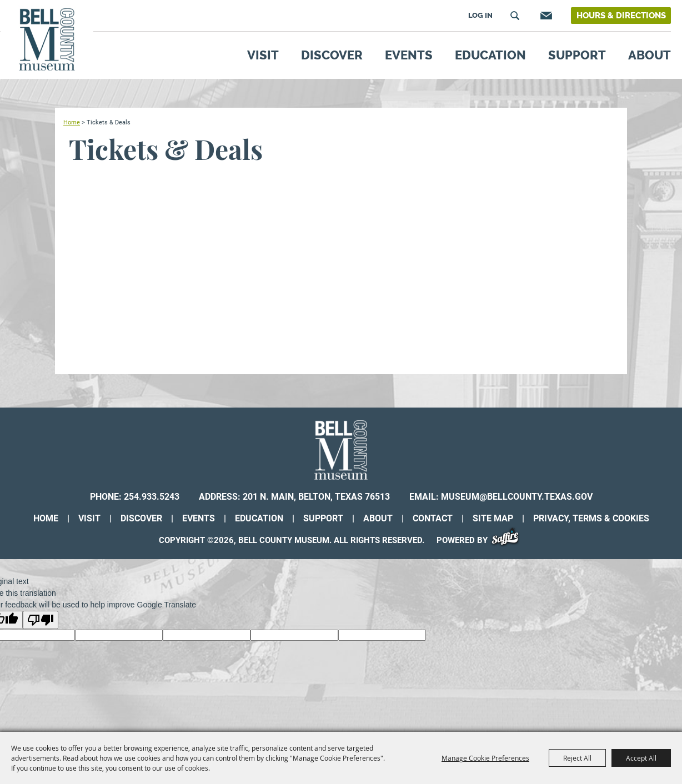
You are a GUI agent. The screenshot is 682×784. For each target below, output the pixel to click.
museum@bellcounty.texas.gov (517, 497)
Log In (480, 15)
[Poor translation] (41, 620)
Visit (263, 55)
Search (515, 16)
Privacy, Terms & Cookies (591, 518)
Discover (332, 55)
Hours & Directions (621, 16)
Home (72, 122)
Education (490, 55)
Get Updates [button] (545, 16)
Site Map (493, 518)
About (650, 55)
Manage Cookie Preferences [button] (485, 758)
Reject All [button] (577, 758)
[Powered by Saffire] (509, 540)
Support (577, 55)
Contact (433, 518)
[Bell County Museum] (47, 40)
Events (409, 55)
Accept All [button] (641, 758)
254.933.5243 (152, 497)
